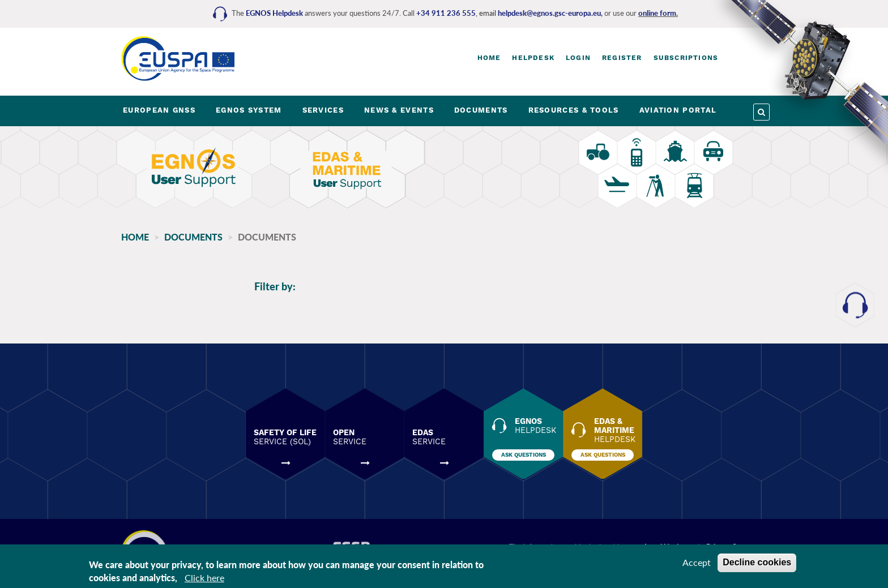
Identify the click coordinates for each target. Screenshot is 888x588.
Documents (193, 237)
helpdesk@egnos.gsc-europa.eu (549, 13)
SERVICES (323, 110)
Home (489, 58)
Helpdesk (533, 58)
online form (657, 13)
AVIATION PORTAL (678, 110)
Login (578, 58)
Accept (697, 562)
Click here (204, 578)
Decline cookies (757, 562)
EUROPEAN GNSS (159, 110)
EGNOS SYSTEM (249, 110)
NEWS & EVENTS (399, 110)
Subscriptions (686, 58)
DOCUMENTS (481, 110)
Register (622, 58)
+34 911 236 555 (446, 13)
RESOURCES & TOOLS (574, 110)
